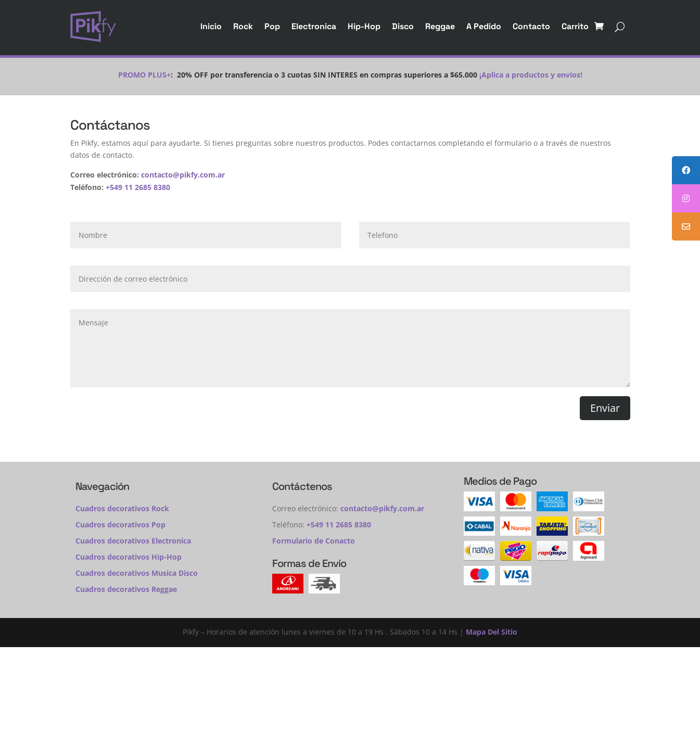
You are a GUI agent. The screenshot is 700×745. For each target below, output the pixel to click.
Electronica (314, 26)
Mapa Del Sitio (492, 632)
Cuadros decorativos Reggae (126, 589)
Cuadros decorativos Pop (120, 525)
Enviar (605, 408)
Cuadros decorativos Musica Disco (137, 573)
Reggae (440, 26)
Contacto (531, 26)
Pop (272, 26)
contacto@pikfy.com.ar (183, 175)
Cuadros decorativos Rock (122, 508)
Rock (243, 26)
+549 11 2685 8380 (138, 187)
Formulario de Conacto (314, 541)
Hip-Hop (364, 26)
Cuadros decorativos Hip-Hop (129, 557)
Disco (403, 26)
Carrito (575, 26)
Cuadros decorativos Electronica (133, 541)
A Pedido (484, 26)
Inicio (211, 26)
